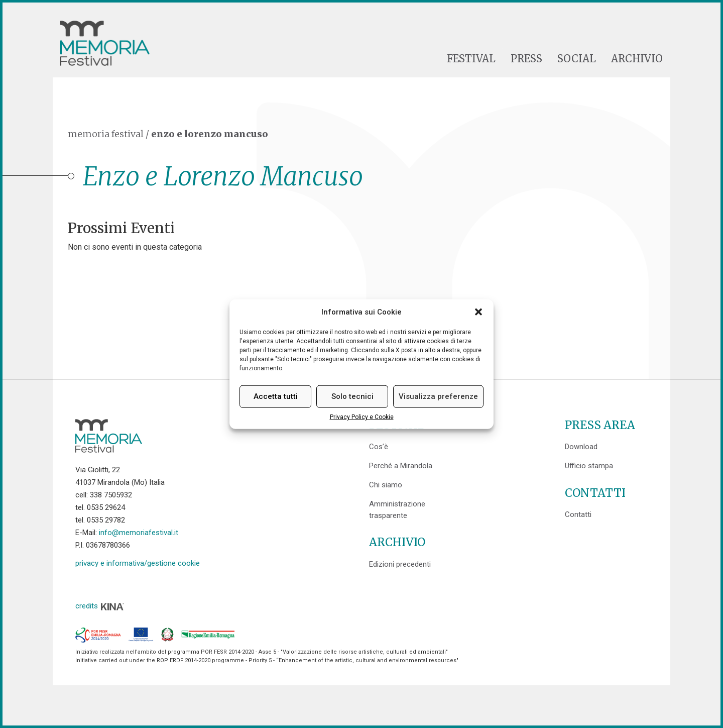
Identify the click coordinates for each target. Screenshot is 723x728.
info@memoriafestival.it (139, 533)
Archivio (637, 59)
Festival (471, 59)
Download (581, 447)
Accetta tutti (276, 396)
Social (577, 59)
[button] (478, 312)
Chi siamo (386, 485)
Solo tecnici (352, 396)
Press (526, 59)
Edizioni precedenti (400, 564)
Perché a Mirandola (401, 466)
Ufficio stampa (589, 466)
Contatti (578, 514)
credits (100, 606)
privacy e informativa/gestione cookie (138, 563)
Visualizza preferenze (438, 396)
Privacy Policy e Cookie (362, 417)
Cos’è (379, 447)
